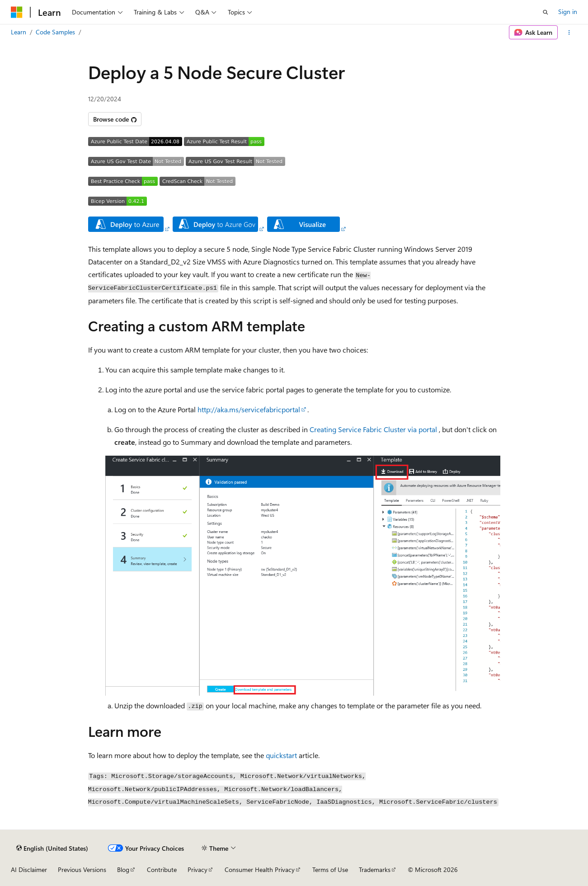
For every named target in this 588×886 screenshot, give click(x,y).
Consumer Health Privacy (260, 870)
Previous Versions (82, 870)
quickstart (281, 755)
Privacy (198, 870)
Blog (123, 870)
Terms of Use (330, 870)
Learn (19, 32)
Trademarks (375, 870)
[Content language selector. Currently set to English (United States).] (52, 848)
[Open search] (546, 12)
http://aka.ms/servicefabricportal (249, 409)
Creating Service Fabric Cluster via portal (373, 429)
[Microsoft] (17, 12)
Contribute (162, 870)
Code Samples (55, 32)
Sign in (568, 12)
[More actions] (569, 33)
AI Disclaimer (29, 870)
